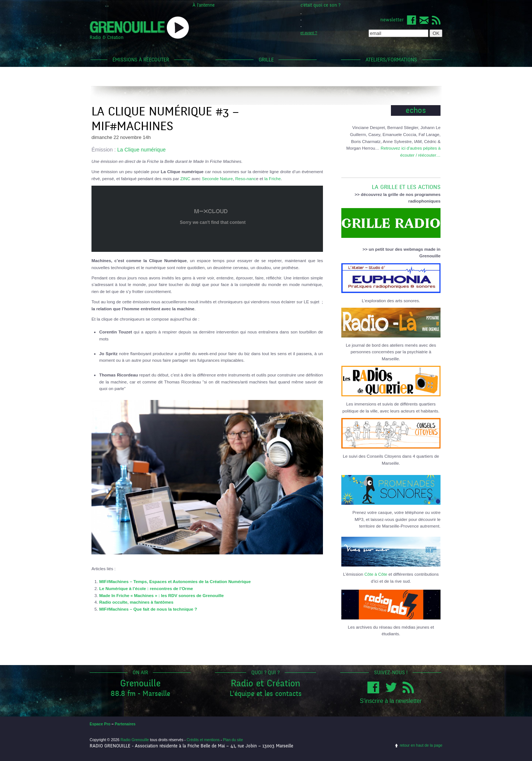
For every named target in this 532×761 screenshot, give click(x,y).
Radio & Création (107, 37)
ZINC (185, 178)
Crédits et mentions (203, 740)
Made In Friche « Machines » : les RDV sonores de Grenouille (161, 595)
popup (178, 28)
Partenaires (125, 724)
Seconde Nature (217, 178)
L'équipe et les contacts (266, 694)
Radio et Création (265, 683)
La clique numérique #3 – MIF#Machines (165, 119)
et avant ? (309, 33)
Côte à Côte (376, 574)
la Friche (272, 178)
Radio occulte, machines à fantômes (136, 602)
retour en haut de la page (421, 745)
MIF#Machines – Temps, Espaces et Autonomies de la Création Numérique (175, 581)
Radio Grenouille (135, 740)
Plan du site (233, 740)
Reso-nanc (246, 178)
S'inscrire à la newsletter (391, 701)
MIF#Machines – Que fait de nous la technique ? (148, 609)
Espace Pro (100, 724)
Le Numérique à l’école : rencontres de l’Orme (146, 588)
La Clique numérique (141, 150)
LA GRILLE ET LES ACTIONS (391, 184)
